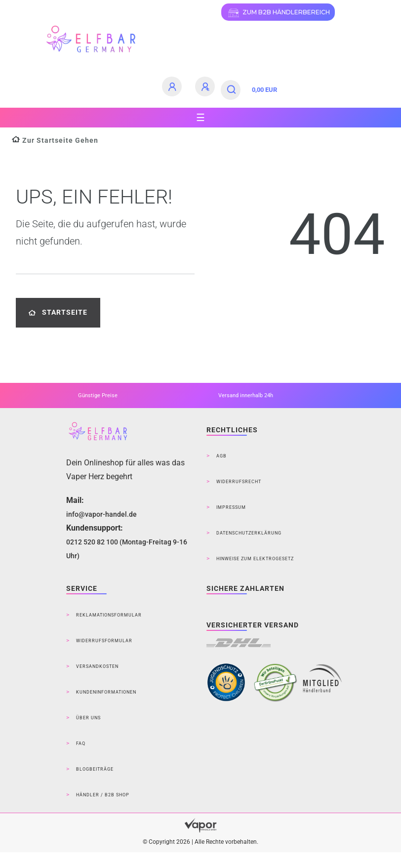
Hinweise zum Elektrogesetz (255, 559)
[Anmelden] (173, 86)
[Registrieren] (206, 86)
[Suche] (232, 90)
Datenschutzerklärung (249, 533)
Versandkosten (97, 666)
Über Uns (88, 718)
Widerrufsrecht (239, 482)
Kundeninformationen (106, 692)
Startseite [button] (58, 312)
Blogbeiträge (95, 769)
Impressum (231, 507)
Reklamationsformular (109, 615)
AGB (221, 456)
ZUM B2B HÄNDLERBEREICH (278, 13)
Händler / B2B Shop (103, 795)
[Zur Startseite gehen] (55, 141)
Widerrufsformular (104, 641)
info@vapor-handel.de (101, 514)
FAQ (81, 744)
